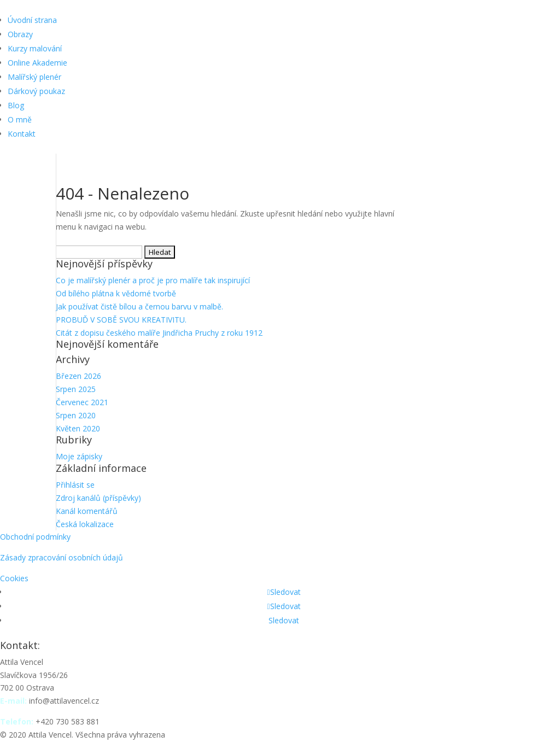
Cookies (14, 578)
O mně (20, 119)
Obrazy (20, 34)
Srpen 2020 (76, 415)
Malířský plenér (34, 77)
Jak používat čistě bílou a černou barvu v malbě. (139, 306)
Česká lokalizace (85, 524)
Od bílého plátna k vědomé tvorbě (116, 293)
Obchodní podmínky (35, 537)
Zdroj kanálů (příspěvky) (98, 498)
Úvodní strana (32, 20)
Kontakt (22, 134)
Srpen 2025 (76, 389)
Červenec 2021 (82, 402)
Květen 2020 (78, 428)
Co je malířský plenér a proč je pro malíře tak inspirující (153, 280)
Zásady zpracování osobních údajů (62, 557)
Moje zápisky (79, 456)
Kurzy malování (35, 48)
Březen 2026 (78, 376)
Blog (16, 105)
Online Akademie (37, 63)
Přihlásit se (75, 485)
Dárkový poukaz (36, 91)
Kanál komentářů (87, 511)
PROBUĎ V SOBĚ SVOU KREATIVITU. (121, 320)
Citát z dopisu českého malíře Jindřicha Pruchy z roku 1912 (159, 333)
